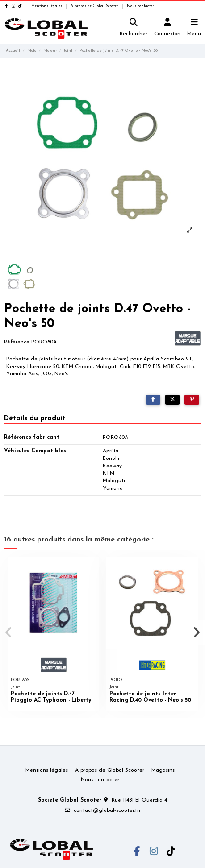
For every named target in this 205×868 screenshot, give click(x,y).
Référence (17, 342)
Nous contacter (140, 6)
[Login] (167, 28)
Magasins (163, 770)
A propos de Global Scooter (95, 6)
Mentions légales (47, 6)
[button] (8, 632)
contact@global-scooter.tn (107, 810)
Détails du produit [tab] (35, 418)
